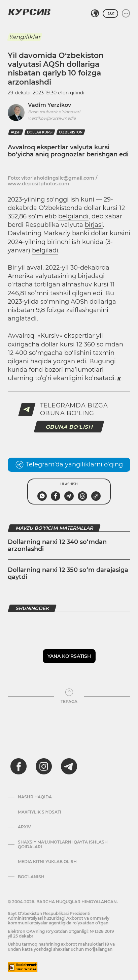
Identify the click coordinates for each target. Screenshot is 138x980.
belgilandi (73, 216)
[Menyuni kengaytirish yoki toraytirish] (126, 13)
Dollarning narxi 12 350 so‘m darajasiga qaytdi (68, 574)
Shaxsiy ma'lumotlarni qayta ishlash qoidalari (63, 845)
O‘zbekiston (71, 132)
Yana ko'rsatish (69, 656)
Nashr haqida (35, 797)
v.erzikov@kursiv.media (52, 118)
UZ (110, 13)
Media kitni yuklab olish (47, 862)
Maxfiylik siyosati (40, 812)
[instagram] (44, 766)
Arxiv (24, 827)
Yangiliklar (25, 37)
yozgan (64, 361)
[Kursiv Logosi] (29, 12)
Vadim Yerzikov (49, 105)
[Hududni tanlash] (95, 13)
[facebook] (19, 766)
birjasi (94, 225)
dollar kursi (40, 132)
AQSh (16, 132)
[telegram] (69, 766)
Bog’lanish (31, 877)
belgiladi (45, 250)
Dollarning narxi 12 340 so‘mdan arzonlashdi (57, 546)
